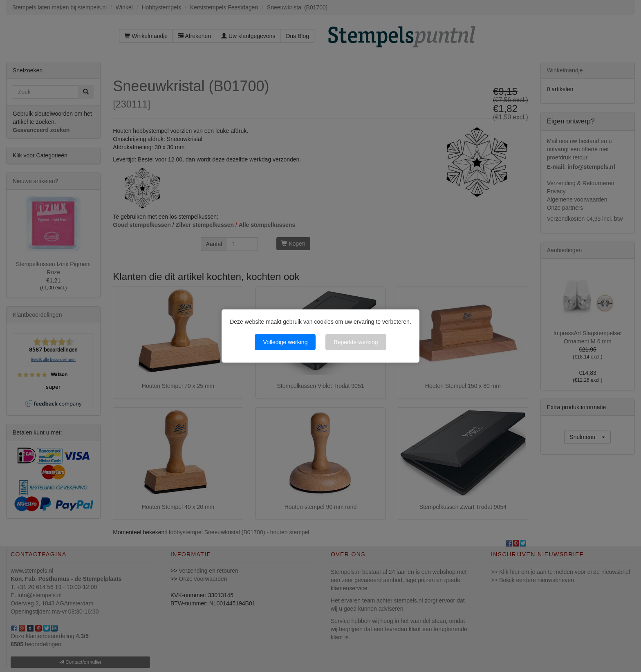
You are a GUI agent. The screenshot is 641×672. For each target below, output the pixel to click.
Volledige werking (285, 342)
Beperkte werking (356, 342)
